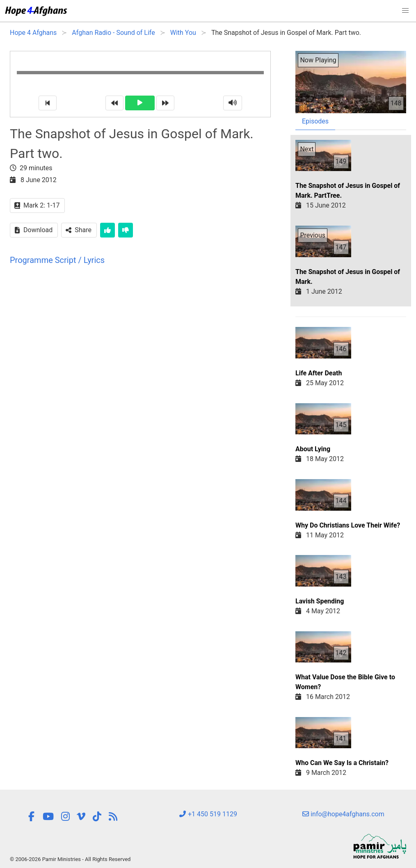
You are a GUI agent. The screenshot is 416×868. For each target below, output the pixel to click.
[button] (405, 11)
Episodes (315, 121)
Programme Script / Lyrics (57, 260)
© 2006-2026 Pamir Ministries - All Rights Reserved (70, 859)
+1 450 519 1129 (208, 814)
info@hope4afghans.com (343, 814)
